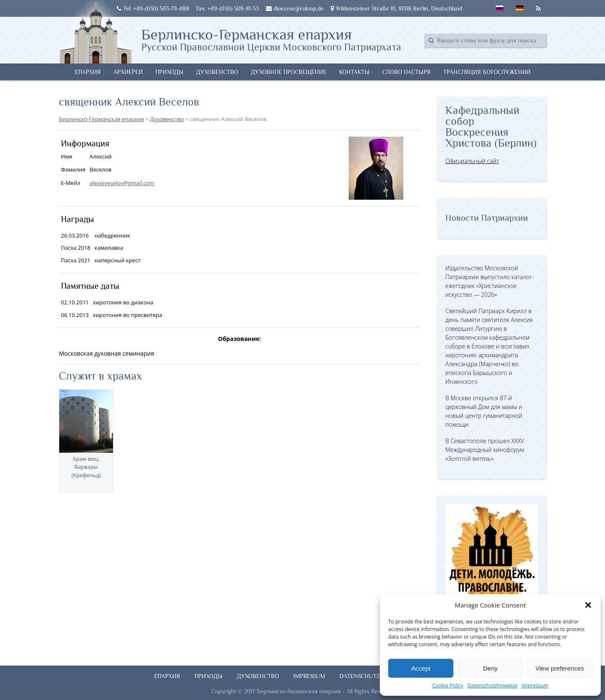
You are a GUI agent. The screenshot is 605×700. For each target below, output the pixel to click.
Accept (421, 668)
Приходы (170, 72)
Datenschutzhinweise (492, 685)
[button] (588, 605)
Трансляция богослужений (487, 72)
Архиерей (128, 72)
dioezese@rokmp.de (295, 8)
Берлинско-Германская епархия (271, 39)
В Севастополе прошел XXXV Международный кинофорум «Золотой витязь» (485, 450)
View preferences (560, 668)
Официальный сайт (472, 161)
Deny (490, 668)
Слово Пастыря (406, 72)
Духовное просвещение (289, 72)
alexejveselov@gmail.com (122, 183)
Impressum (535, 685)
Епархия (88, 72)
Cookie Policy (448, 685)
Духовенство (217, 72)
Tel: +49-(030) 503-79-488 (153, 8)
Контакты (354, 72)
